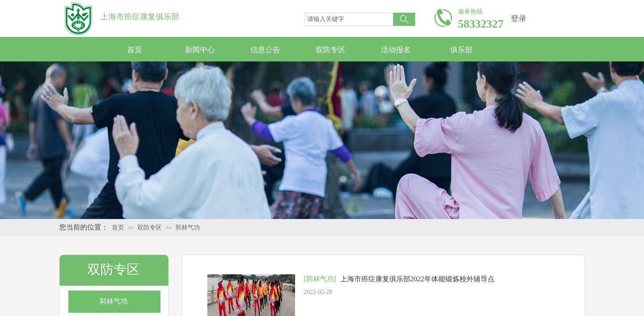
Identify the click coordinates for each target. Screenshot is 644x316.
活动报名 (396, 50)
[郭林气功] (320, 279)
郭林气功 (188, 228)
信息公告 (265, 50)
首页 (135, 50)
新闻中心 (200, 50)
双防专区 (331, 50)
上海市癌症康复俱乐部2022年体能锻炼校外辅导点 (417, 279)
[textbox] (349, 19)
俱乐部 (461, 50)
